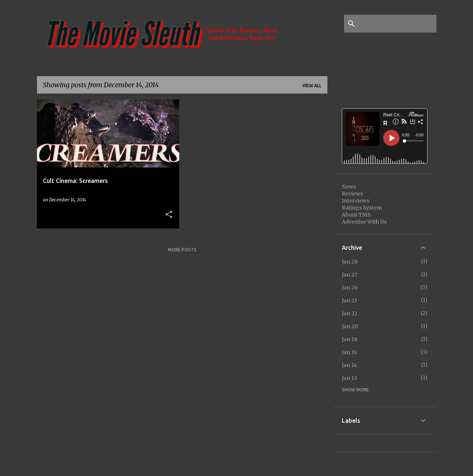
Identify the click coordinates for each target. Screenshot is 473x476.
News (349, 187)
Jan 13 (349, 378)
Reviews (352, 194)
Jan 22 (350, 313)
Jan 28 (350, 262)
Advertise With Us (364, 222)
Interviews (355, 201)
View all (312, 86)
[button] (169, 215)
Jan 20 (350, 326)
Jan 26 (350, 288)
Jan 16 (349, 352)
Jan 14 (349, 365)
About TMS (356, 215)
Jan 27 (350, 275)
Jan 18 (350, 339)
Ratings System (362, 208)
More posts (182, 250)
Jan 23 (349, 300)
